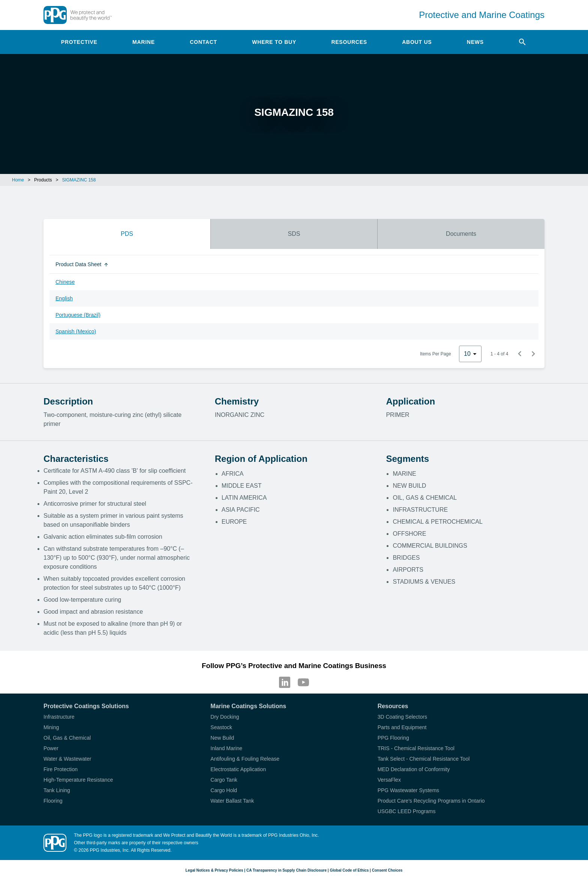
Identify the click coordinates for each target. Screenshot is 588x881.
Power (51, 748)
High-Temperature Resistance (78, 780)
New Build (222, 738)
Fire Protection (61, 769)
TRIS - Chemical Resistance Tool (416, 748)
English (64, 298)
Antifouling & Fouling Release (245, 759)
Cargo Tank (224, 780)
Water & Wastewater (67, 759)
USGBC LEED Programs (407, 811)
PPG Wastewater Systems (408, 790)
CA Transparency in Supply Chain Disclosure (286, 870)
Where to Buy (274, 42)
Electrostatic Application (238, 769)
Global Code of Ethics (349, 870)
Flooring (53, 801)
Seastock (221, 727)
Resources (349, 42)
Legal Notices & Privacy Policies (214, 870)
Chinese (65, 282)
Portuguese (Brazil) (78, 315)
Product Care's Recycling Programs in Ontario (431, 801)
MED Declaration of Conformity (414, 769)
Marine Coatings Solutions (248, 706)
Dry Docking (225, 717)
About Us (417, 42)
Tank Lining (57, 790)
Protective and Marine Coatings (482, 15)
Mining (51, 727)
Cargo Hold (224, 790)
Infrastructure (59, 717)
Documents (461, 234)
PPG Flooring (393, 738)
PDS (127, 234)
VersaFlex (389, 780)
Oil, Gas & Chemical (67, 738)
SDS (294, 234)
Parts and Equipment (402, 727)
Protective (79, 42)
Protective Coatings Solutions (86, 706)
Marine (144, 42)
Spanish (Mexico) (76, 331)
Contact (203, 42)
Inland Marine (226, 748)
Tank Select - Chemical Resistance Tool (424, 759)
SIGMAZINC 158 (79, 180)
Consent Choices (387, 870)
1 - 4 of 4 (499, 354)
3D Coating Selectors (402, 717)
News (475, 42)
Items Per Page (436, 354)
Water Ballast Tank (232, 801)
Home (18, 180)
